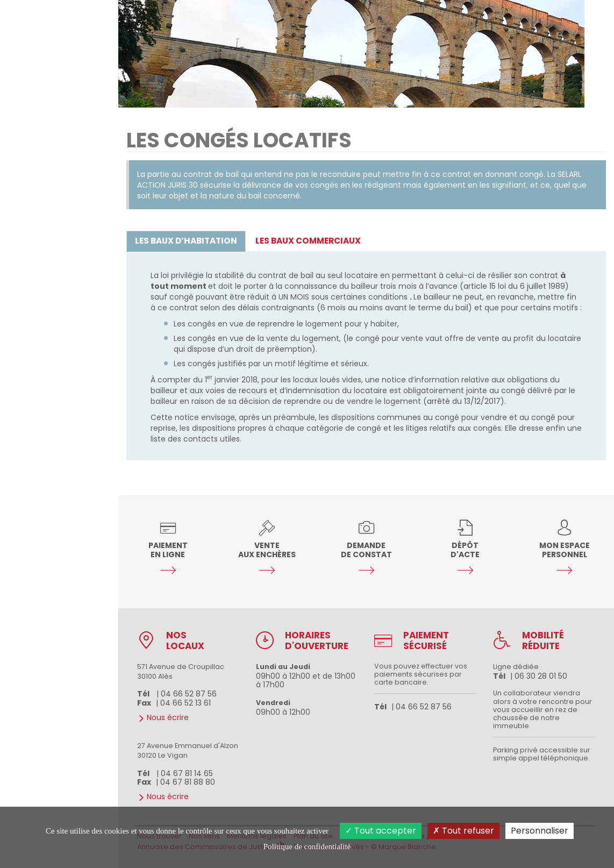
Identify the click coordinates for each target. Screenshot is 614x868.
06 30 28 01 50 (541, 676)
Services (60, 411)
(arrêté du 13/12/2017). (465, 401)
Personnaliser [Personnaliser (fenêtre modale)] (540, 831)
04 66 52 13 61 (185, 703)
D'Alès (34, 782)
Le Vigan (81, 782)
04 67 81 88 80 (188, 782)
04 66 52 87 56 (59, 735)
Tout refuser (463, 831)
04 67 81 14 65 (187, 773)
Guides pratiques (60, 430)
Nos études (60, 393)
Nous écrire (60, 449)
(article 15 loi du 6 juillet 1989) (514, 286)
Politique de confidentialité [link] (307, 846)
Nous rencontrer (48, 468)
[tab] (186, 241)
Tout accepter (381, 831)
